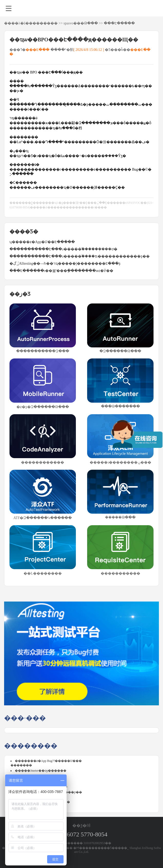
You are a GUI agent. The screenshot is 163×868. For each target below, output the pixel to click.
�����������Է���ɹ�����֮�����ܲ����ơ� (63, 249)
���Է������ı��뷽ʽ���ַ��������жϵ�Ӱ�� (61, 271)
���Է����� (119, 23)
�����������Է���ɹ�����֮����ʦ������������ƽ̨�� (80, 256)
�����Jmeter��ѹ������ (41, 771)
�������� (43, 23)
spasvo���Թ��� (81, 23)
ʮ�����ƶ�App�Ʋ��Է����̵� (42, 242)
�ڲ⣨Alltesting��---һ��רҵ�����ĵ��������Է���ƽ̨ (65, 264)
